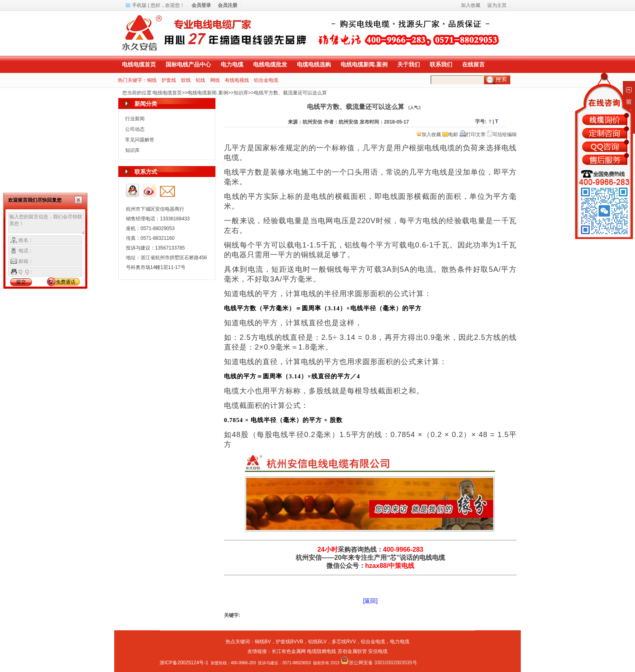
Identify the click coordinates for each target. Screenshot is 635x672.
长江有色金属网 (289, 651)
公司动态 (135, 129)
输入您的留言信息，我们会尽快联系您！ (47, 224)
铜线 (152, 80)
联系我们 (441, 64)
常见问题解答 (140, 140)
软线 (186, 80)
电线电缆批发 (270, 64)
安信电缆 (378, 651)
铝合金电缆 (266, 80)
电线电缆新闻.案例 (364, 64)
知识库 (241, 93)
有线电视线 (237, 80)
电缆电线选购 (314, 64)
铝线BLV (317, 642)
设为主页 (497, 5)
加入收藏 (429, 134)
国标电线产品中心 (188, 64)
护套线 (169, 80)
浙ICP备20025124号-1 (184, 663)
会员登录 (201, 5)
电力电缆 (232, 64)
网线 (215, 80)
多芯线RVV (344, 642)
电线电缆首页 (139, 64)
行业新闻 (135, 119)
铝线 (200, 80)
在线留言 (473, 64)
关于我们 (409, 64)
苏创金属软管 (352, 651)
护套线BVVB (290, 642)
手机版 (139, 5)
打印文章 (473, 134)
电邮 (450, 134)
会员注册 (228, 5)
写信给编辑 (502, 134)
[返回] (371, 601)
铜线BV (263, 642)
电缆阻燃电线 (322, 651)
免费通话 (66, 282)
